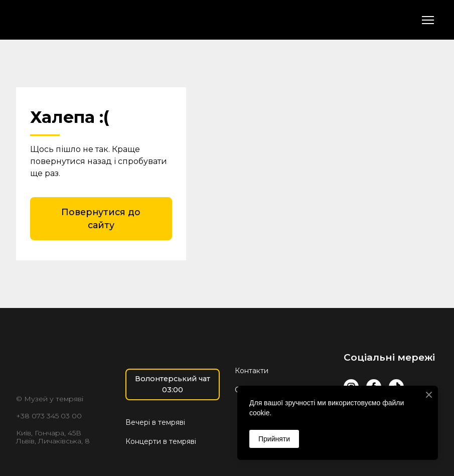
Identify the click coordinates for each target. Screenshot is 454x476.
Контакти (252, 371)
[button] (101, 219)
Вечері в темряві (155, 422)
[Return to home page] (72, 20)
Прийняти (274, 439)
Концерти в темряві (161, 441)
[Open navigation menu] (428, 20)
